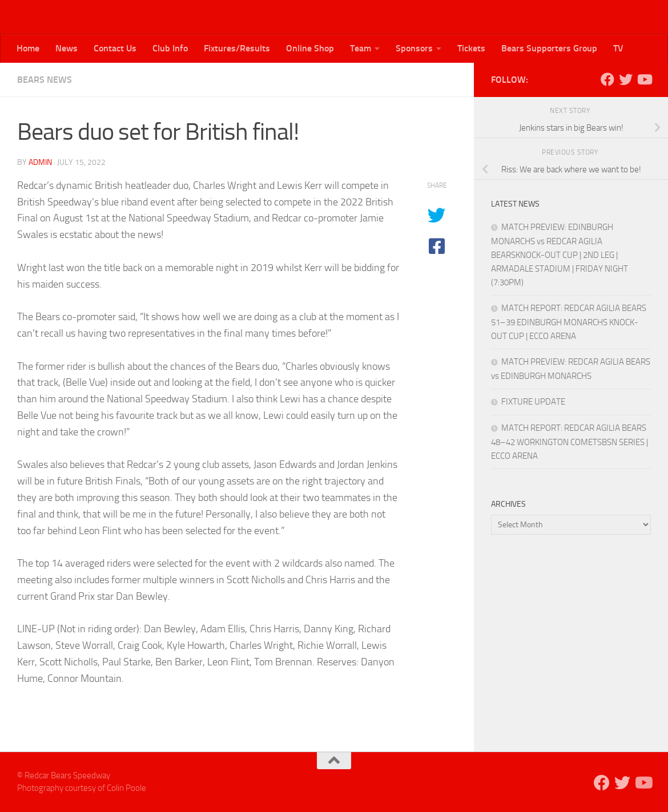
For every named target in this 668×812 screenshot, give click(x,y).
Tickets (471, 48)
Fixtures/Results (237, 48)
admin (40, 162)
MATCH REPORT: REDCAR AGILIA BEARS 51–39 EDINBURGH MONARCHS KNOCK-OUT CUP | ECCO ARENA (569, 322)
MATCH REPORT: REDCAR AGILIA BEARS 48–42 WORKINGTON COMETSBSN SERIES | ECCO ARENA (570, 442)
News (67, 48)
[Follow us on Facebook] (607, 79)
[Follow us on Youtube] (644, 79)
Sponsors (414, 48)
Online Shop (310, 48)
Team (361, 48)
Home (28, 48)
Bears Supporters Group (549, 48)
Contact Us (115, 48)
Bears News (45, 80)
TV (618, 48)
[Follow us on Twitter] (626, 79)
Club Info (170, 48)
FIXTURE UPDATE (533, 402)
